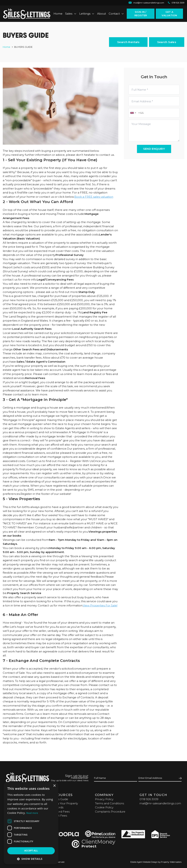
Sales (71, 14)
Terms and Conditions (109, 803)
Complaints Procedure (110, 812)
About (102, 14)
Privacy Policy (104, 799)
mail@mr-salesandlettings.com (160, 803)
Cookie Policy (104, 807)
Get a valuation (169, 14)
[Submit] (180, 778)
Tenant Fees (59, 816)
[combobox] (133, 113)
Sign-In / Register (141, 14)
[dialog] (31, 823)
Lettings (87, 14)
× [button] (54, 786)
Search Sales (167, 42)
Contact (116, 14)
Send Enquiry (154, 149)
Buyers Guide (59, 799)
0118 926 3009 (149, 799)
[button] (31, 859)
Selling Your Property (64, 803)
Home (58, 14)
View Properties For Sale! (100, 605)
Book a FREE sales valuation (94, 197)
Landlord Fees (60, 812)
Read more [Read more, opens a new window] (32, 813)
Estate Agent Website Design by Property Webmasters (156, 862)
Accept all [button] (31, 851)
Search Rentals (128, 42)
